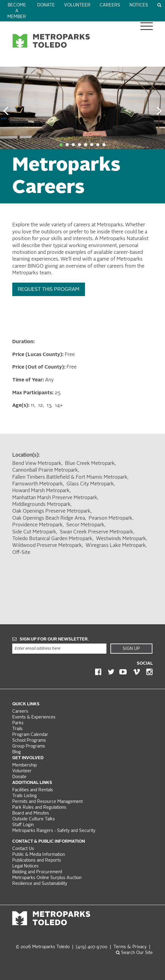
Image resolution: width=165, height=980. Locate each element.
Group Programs (29, 746)
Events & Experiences (34, 717)
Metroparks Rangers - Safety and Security (54, 831)
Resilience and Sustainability (40, 884)
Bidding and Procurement (37, 872)
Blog (17, 752)
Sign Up (131, 649)
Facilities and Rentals (33, 790)
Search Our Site (134, 953)
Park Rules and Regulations (39, 808)
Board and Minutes (31, 813)
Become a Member (17, 11)
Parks (18, 723)
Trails (17, 729)
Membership (25, 765)
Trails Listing (25, 796)
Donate (46, 5)
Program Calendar (30, 735)
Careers (110, 5)
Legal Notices (25, 866)
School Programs (29, 741)
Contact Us (23, 849)
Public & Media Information (39, 855)
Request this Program (49, 290)
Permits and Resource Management (48, 802)
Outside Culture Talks (34, 819)
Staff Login (23, 825)
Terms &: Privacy (130, 947)
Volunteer (77, 5)
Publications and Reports (37, 861)
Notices (139, 5)
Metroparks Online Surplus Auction (47, 878)
